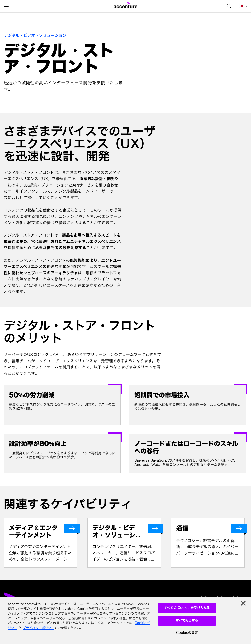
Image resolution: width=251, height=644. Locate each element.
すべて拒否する (187, 621)
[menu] (6, 6)
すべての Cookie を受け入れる (187, 608)
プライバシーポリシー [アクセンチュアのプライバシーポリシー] (39, 628)
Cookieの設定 (187, 633)
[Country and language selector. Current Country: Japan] (243, 6)
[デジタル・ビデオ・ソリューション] (126, 531)
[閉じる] (243, 603)
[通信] (210, 528)
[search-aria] (229, 6)
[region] (125, 620)
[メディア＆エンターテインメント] (43, 531)
